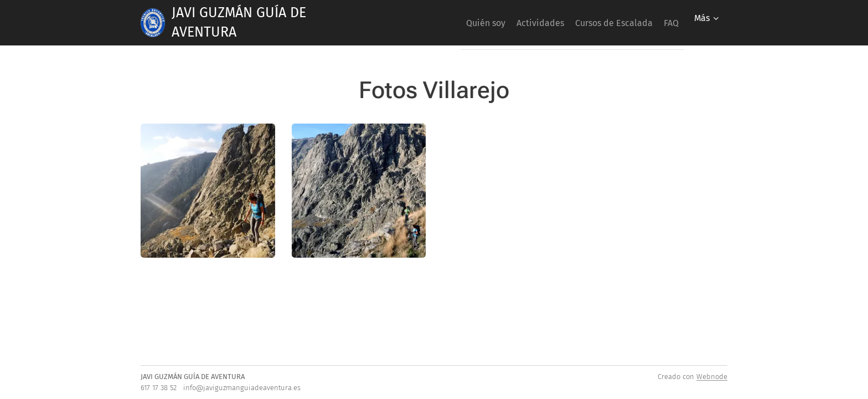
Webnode (712, 377)
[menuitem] (455, 23)
